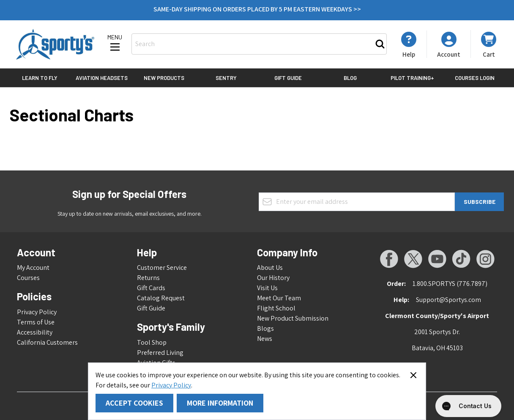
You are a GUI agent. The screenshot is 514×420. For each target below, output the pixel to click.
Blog (350, 78)
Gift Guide (288, 78)
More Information (220, 403)
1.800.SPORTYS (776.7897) (450, 284)
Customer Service (162, 268)
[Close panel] (413, 375)
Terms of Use (36, 322)
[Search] (380, 44)
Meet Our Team (279, 298)
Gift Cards (151, 288)
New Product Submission (293, 318)
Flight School (276, 308)
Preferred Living (160, 353)
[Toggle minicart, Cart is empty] (489, 44)
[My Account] (409, 45)
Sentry (226, 78)
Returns (148, 278)
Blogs (265, 328)
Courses (28, 278)
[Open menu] (115, 44)
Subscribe (480, 202)
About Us (270, 268)
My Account (33, 268)
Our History (273, 278)
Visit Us (267, 288)
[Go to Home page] (55, 44)
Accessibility (35, 332)
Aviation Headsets (102, 78)
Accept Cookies (134, 403)
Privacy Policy (171, 385)
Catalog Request (161, 298)
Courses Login (475, 78)
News (265, 339)
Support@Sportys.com (448, 300)
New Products (164, 78)
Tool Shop (152, 342)
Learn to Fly (40, 78)
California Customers (47, 342)
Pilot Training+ (412, 78)
